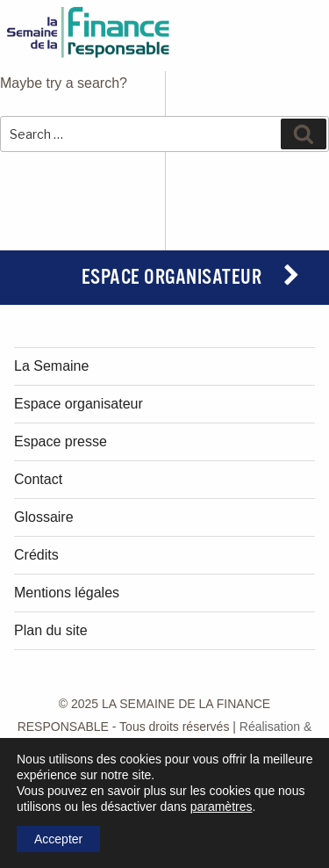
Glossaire (44, 517)
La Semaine (51, 366)
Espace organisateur (172, 278)
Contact (38, 479)
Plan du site (51, 630)
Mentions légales (67, 593)
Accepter (58, 839)
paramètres (222, 807)
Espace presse (61, 441)
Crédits (36, 555)
